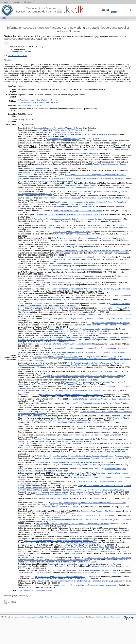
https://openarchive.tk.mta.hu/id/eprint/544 (35, 590)
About (16, 2)
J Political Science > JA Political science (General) (38, 102)
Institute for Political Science (29, 105)
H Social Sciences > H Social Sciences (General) (38, 100)
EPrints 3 (25, 617)
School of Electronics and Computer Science (59, 617)
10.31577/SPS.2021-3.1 (17, 56)
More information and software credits (108, 617)
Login (4, 18)
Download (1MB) (16, 51)
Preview (28, 51)
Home (5, 2)
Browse (28, 2)
